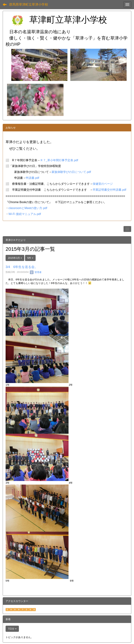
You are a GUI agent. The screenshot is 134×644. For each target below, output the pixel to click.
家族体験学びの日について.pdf (71, 172)
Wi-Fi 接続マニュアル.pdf (25, 214)
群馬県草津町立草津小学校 (29, 4)
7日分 (12, 629)
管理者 (36, 272)
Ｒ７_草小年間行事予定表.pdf (59, 160)
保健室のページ (103, 184)
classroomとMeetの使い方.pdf (28, 208)
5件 (30, 258)
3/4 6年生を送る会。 (22, 267)
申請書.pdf (32, 178)
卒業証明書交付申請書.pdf (109, 190)
